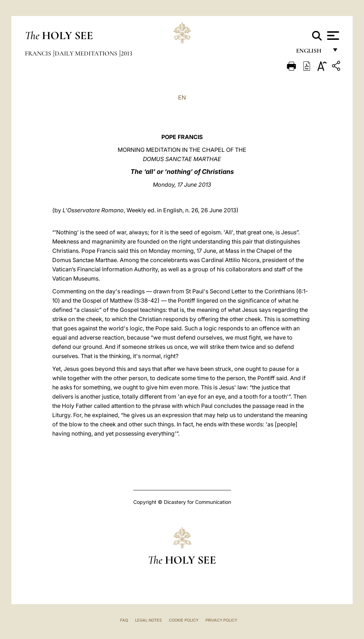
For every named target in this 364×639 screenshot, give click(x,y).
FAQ (124, 620)
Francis (39, 53)
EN (182, 97)
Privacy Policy (221, 620)
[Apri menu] (332, 36)
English (312, 52)
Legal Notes (148, 620)
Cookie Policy (184, 620)
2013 (127, 53)
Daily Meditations (87, 53)
